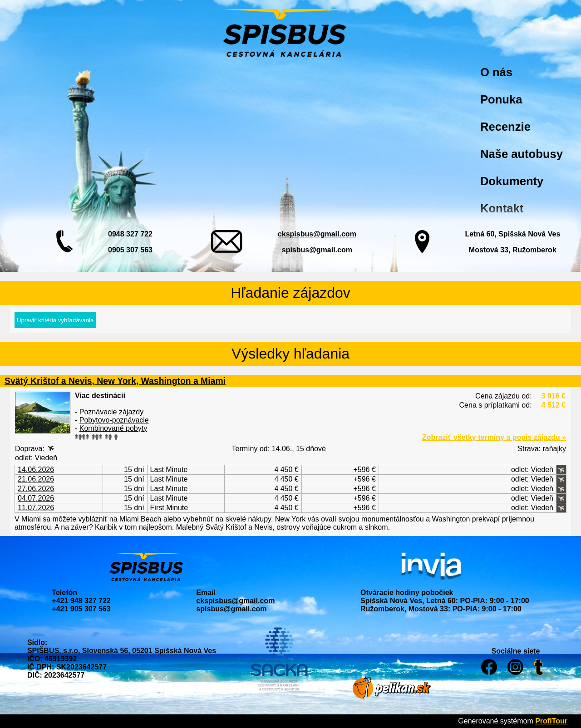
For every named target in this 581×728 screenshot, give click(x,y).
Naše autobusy (522, 154)
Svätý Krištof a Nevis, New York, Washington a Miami (115, 381)
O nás (496, 72)
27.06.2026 (36, 489)
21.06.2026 (36, 479)
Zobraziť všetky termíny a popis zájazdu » (494, 437)
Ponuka (501, 99)
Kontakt (502, 208)
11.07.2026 (36, 508)
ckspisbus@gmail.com (317, 234)
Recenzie (505, 127)
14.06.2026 (36, 470)
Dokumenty (512, 181)
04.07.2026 (36, 498)
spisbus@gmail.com (317, 250)
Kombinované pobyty (113, 428)
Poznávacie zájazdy (111, 412)
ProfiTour (551, 721)
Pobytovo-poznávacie (114, 420)
